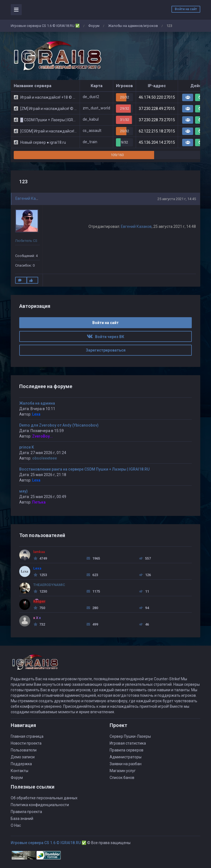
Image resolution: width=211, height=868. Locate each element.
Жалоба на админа (37, 403)
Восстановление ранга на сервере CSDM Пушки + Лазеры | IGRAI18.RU (84, 469)
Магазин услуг (123, 771)
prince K (27, 447)
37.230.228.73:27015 (157, 120)
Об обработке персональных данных (44, 798)
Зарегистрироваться (106, 350)
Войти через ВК (105, 337)
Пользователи (24, 750)
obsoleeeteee (45, 458)
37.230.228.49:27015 (157, 109)
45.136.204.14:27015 (157, 142)
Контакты (20, 771)
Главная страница (27, 736)
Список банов (122, 778)
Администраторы (126, 757)
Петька (39, 502)
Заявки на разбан (126, 764)
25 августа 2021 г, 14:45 (177, 199)
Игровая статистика (128, 743)
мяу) (23, 491)
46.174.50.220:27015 (157, 97)
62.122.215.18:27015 (157, 131)
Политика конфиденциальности (40, 805)
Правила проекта (26, 812)
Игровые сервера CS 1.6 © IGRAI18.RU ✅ (45, 26)
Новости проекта (26, 743)
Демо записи (23, 757)
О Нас (16, 825)
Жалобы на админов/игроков (133, 26)
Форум (94, 26)
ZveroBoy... (42, 436)
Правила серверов (127, 750)
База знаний (22, 819)
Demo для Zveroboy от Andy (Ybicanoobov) (59, 425)
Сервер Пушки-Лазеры (130, 736)
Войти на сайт (186, 9)
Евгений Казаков (31, 198)
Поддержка (21, 764)
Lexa (36, 414)
